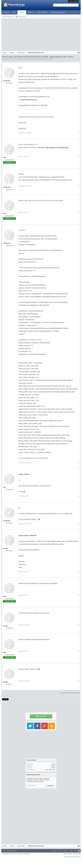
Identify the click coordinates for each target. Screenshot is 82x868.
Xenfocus (13, 851)
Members (31, 12)
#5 (78, 463)
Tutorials (6, 12)
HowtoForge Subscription (58, 12)
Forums (22, 12)
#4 (78, 212)
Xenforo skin (6, 851)
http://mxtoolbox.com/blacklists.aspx (57, 147)
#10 (78, 625)
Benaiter (6, 548)
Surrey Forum (77, 857)
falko (5, 157)
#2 (78, 156)
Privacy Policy (77, 854)
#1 (78, 133)
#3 (78, 186)
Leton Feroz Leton (50, 770)
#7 (78, 524)
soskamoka (40, 59)
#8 (78, 572)
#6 (78, 496)
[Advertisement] (41, 34)
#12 (78, 681)
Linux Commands (42, 12)
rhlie (4, 487)
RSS (79, 851)
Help (61, 851)
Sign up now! (41, 716)
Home (71, 851)
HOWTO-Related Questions (20, 59)
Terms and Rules (68, 854)
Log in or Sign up (73, 1)
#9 (78, 595)
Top (75, 851)
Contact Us (55, 851)
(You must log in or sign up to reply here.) (70, 693)
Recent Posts (21, 17)
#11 (78, 651)
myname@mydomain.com (29, 100)
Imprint (66, 851)
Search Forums (10, 17)
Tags (14, 12)
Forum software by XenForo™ (16, 854)
